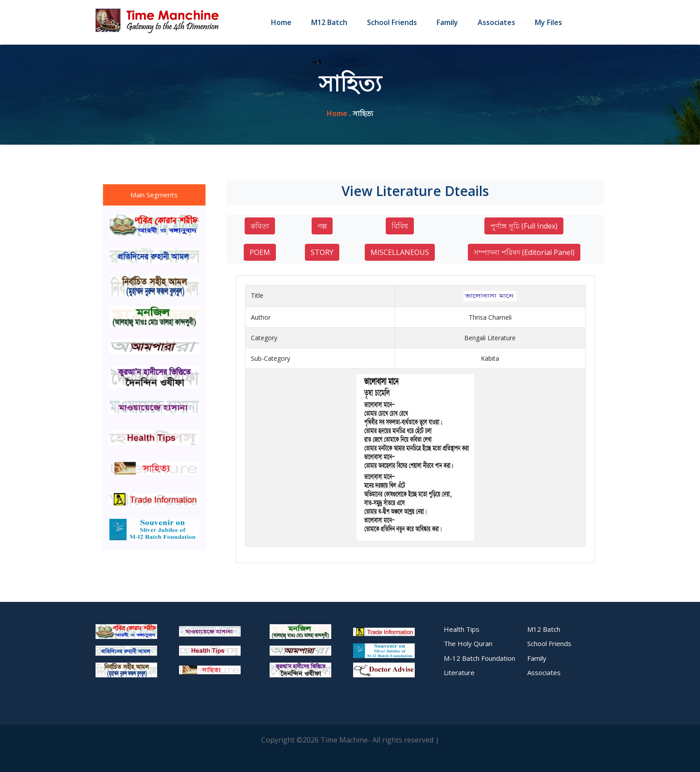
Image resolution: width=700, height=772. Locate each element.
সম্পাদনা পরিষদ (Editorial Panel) (524, 252)
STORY (322, 252)
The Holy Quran (468, 643)
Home (281, 22)
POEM (260, 252)
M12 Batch (329, 22)
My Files (548, 22)
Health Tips (462, 629)
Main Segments (154, 195)
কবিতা (260, 226)
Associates (496, 22)
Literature (459, 672)
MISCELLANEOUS (400, 252)
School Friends (392, 22)
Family (447, 22)
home (337, 113)
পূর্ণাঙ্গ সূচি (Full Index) (524, 226)
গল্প (322, 226)
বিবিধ (400, 226)
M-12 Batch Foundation (479, 658)
